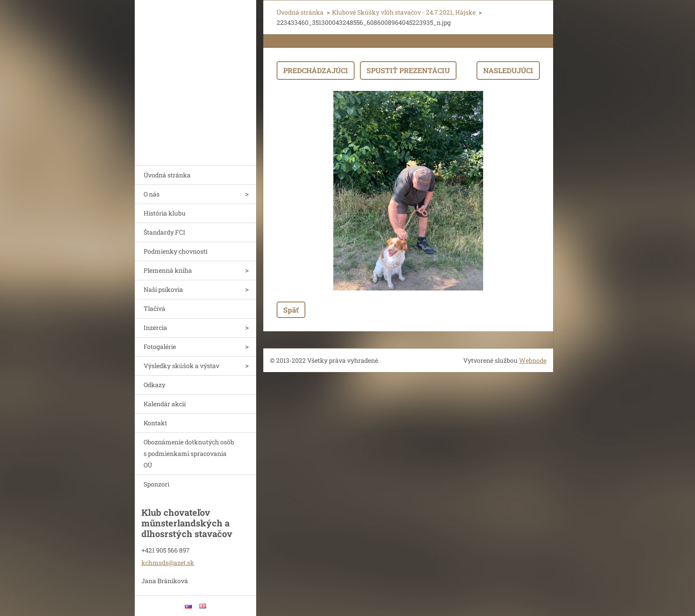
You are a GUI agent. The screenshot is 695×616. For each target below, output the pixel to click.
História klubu (165, 213)
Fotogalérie (160, 347)
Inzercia (155, 328)
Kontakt (155, 423)
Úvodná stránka (167, 175)
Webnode (533, 360)
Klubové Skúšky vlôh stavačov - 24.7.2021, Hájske (404, 12)
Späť (291, 310)
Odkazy (154, 385)
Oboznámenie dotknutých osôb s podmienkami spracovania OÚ (189, 453)
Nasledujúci (508, 70)
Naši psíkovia (163, 289)
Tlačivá (154, 308)
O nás (152, 194)
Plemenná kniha (168, 270)
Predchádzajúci (316, 70)
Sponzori (156, 484)
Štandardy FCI (164, 232)
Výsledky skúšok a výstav (182, 366)
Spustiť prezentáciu (408, 70)
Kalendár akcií (165, 404)
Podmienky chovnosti (176, 251)
